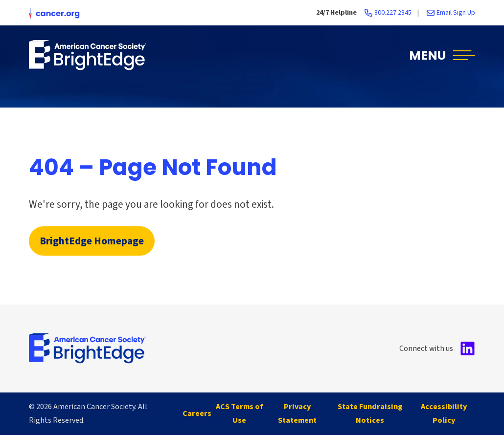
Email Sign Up (456, 13)
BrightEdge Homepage (92, 241)
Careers (197, 413)
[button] (442, 55)
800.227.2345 (393, 13)
